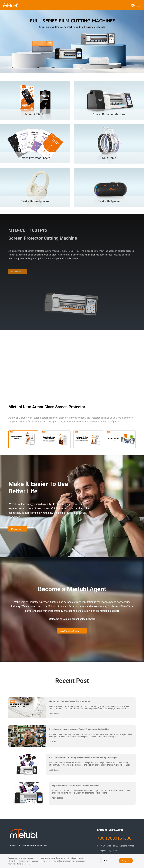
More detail (16, 529)
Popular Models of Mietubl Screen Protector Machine (76, 786)
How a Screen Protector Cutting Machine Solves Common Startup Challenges (83, 758)
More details (54, 714)
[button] (65, 69)
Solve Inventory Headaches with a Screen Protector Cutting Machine (79, 729)
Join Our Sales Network (70, 631)
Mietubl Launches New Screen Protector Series (69, 701)
